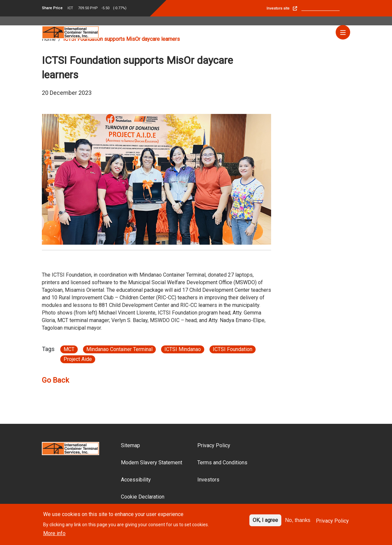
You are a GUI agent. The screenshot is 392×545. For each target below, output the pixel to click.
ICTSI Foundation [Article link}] (233, 349)
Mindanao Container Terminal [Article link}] (119, 349)
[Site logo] (70, 32)
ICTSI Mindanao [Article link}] (183, 349)
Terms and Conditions (222, 463)
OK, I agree (265, 523)
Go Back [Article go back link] (56, 380)
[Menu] (343, 32)
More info (54, 536)
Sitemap (130, 445)
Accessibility (136, 480)
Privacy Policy (214, 445)
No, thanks (298, 523)
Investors (208, 480)
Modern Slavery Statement (152, 463)
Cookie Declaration (143, 497)
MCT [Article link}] (69, 349)
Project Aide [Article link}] (78, 359)
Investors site (278, 8)
